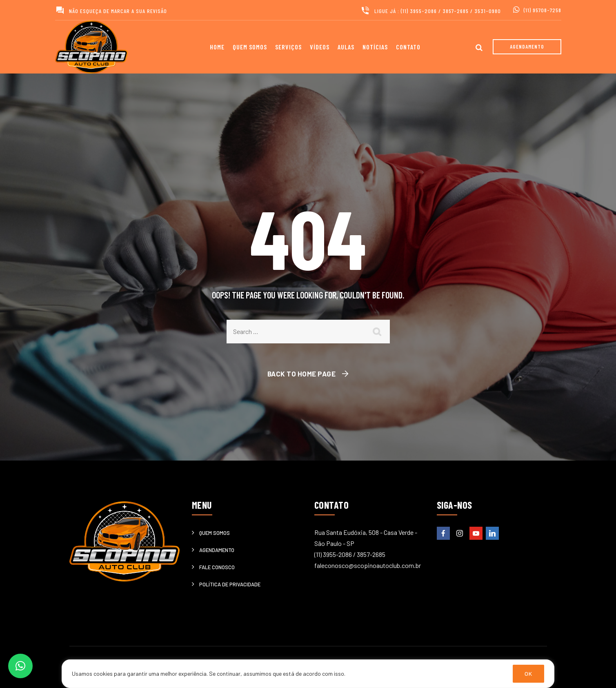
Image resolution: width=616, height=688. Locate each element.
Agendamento (217, 550)
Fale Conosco (217, 567)
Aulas (346, 47)
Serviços (288, 47)
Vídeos (320, 47)
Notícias (375, 47)
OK (528, 674)
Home (217, 47)
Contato (408, 47)
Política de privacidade (230, 584)
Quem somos (250, 47)
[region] (308, 674)
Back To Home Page (302, 374)
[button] (20, 666)
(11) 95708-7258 (543, 10)
